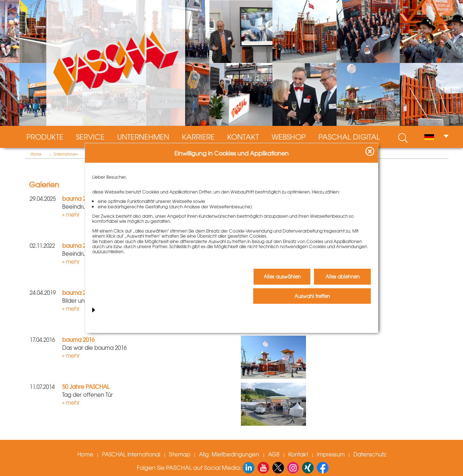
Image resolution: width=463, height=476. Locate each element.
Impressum (331, 454)
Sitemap (180, 454)
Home (36, 154)
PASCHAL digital (349, 137)
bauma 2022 (78, 246)
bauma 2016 (78, 340)
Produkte (45, 137)
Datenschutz (370, 454)
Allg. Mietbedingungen (230, 454)
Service (90, 137)
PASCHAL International (131, 454)
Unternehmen (143, 137)
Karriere (198, 137)
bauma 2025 (78, 199)
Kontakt (243, 137)
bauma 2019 (78, 293)
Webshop (289, 137)
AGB (274, 454)
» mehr (71, 214)
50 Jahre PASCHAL (86, 387)
